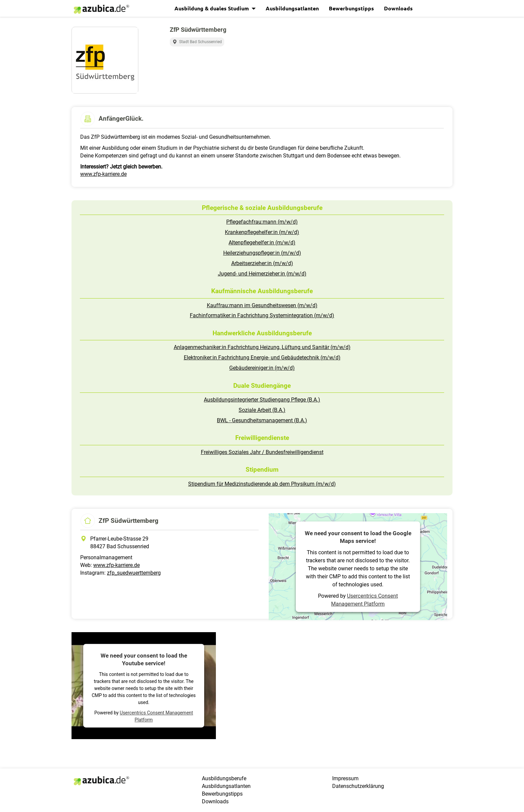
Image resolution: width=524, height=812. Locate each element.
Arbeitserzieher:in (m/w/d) (262, 263)
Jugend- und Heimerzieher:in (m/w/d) (262, 274)
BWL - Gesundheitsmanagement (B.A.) (262, 420)
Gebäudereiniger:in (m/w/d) (262, 368)
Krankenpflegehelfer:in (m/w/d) (262, 232)
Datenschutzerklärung (358, 786)
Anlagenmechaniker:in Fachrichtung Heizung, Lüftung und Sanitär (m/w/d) (262, 347)
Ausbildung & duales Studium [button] (212, 8)
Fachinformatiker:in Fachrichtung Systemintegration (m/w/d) (262, 315)
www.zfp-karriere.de (103, 174)
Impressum (345, 778)
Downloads (398, 8)
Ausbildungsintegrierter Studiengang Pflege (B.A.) (262, 400)
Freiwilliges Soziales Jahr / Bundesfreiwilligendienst (262, 452)
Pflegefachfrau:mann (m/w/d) (262, 222)
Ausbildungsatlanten (292, 8)
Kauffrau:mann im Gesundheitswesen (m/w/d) (262, 305)
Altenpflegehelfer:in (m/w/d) (262, 243)
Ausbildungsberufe (224, 778)
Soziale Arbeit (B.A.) (262, 410)
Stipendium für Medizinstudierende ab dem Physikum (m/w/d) (262, 484)
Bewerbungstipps (351, 8)
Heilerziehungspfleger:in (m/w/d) (262, 253)
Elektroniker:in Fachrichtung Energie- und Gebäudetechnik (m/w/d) (262, 358)
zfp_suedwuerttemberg (134, 573)
